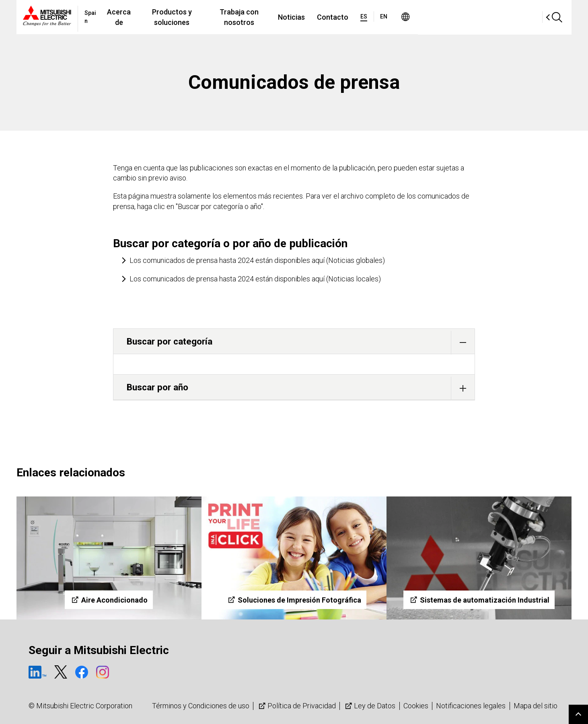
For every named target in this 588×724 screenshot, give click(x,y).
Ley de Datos (369, 706)
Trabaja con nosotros (315, 17)
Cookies (416, 706)
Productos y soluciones (229, 17)
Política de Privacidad (296, 706)
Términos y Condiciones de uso (201, 706)
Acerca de (162, 17)
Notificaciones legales (471, 706)
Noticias (376, 17)
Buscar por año (301, 388)
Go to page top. (578, 714)
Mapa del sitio (536, 706)
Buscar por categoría (301, 342)
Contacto (417, 17)
